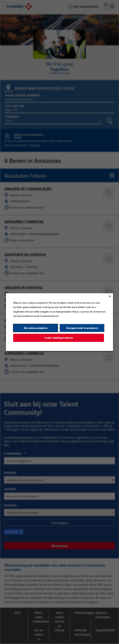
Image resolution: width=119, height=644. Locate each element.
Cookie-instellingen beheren (59, 338)
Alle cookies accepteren (36, 328)
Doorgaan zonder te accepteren (82, 328)
